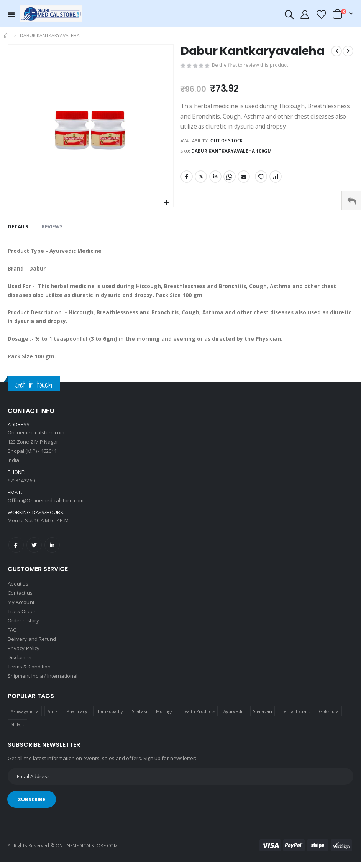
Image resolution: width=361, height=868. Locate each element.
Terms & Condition (29, 672)
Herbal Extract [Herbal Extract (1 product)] (295, 717)
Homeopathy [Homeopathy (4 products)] (110, 717)
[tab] (18, 227)
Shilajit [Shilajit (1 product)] (18, 730)
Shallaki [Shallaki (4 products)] (140, 717)
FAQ (12, 635)
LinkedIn (215, 179)
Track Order (22, 617)
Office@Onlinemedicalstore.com (46, 506)
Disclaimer (20, 663)
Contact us (20, 599)
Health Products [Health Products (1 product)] (198, 717)
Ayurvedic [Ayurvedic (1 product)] (234, 717)
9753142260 (21, 486)
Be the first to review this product (250, 66)
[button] (167, 203)
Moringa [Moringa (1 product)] (164, 717)
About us (18, 589)
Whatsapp (230, 179)
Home (7, 36)
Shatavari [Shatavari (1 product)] (263, 717)
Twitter (201, 179)
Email (244, 179)
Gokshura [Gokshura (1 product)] (329, 717)
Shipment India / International (43, 682)
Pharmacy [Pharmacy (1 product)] (77, 717)
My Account (21, 608)
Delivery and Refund (32, 645)
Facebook (187, 179)
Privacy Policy (24, 654)
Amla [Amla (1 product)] (53, 717)
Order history (23, 626)
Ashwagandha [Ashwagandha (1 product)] (25, 717)
